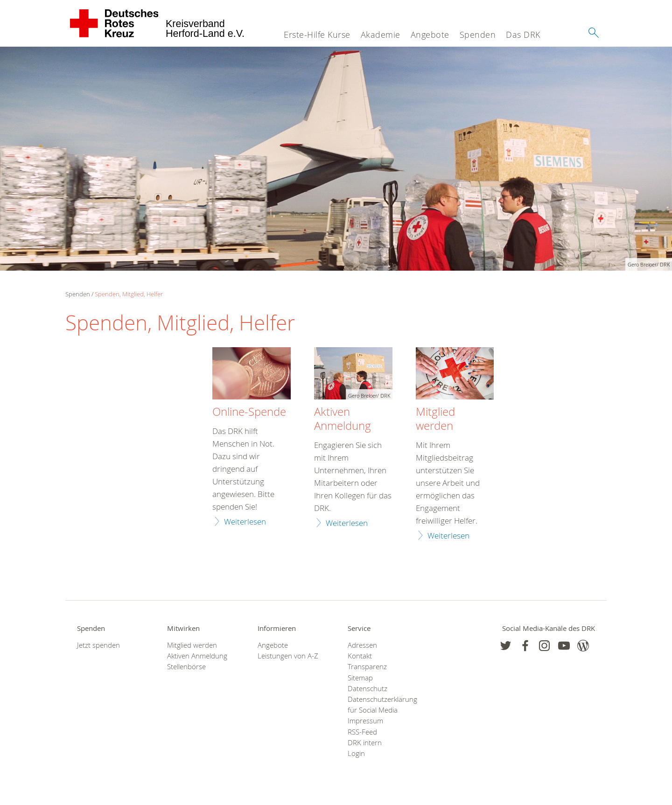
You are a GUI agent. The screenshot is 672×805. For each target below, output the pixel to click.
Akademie (381, 35)
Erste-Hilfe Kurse (317, 35)
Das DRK (523, 35)
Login (356, 753)
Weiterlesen (245, 521)
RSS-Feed (362, 732)
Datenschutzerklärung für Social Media (381, 705)
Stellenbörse (186, 667)
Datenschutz (367, 689)
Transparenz (367, 667)
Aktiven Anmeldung (343, 419)
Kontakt (360, 656)
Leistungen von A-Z (288, 656)
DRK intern (365, 743)
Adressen (362, 645)
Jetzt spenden (98, 645)
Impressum (365, 721)
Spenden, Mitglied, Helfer (129, 294)
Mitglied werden (435, 419)
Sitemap (360, 678)
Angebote (430, 35)
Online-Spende (249, 412)
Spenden (478, 35)
